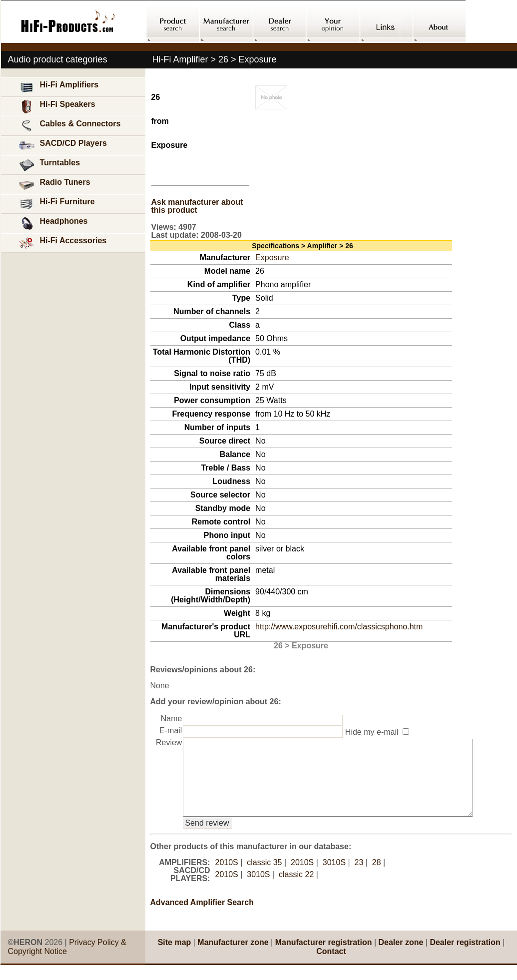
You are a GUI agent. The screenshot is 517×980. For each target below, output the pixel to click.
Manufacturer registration (324, 957)
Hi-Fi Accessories (62, 243)
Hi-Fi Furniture (56, 204)
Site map (175, 957)
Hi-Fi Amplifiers (58, 87)
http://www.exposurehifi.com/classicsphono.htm (339, 627)
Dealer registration (465, 957)
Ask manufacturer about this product (197, 206)
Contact (331, 966)
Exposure (272, 257)
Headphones (53, 224)
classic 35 (264, 877)
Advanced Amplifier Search (202, 917)
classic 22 (296, 889)
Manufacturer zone (233, 957)
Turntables (49, 165)
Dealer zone (401, 957)
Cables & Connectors (69, 126)
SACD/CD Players (62, 146)
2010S (227, 877)
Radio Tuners (54, 185)
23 (359, 877)
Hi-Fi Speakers (57, 107)
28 (377, 877)
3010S (334, 877)
